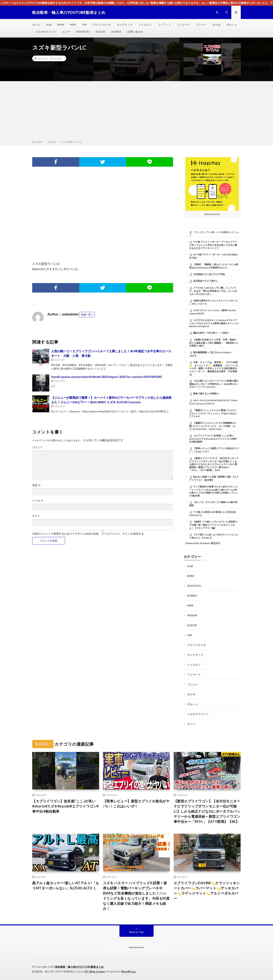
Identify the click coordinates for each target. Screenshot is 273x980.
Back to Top (137, 932)
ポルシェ (232, 25)
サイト (36, 516)
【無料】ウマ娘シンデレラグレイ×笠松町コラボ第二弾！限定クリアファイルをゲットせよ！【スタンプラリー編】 (213, 525)
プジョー (201, 25)
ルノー (66, 32)
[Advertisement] (136, 111)
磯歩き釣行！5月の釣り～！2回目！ (212, 333)
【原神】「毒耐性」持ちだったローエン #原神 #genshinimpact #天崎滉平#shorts (214, 266)
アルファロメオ (102, 25)
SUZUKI (101, 32)
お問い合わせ (135, 32)
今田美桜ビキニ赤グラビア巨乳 (209, 274)
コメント (38, 447)
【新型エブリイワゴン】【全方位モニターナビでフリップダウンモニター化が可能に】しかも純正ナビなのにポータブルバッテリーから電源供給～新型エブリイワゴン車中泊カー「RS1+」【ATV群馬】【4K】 (214, 464)
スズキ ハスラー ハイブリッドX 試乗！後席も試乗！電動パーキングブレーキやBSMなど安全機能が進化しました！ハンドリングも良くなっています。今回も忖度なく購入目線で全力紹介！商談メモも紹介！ (136, 896)
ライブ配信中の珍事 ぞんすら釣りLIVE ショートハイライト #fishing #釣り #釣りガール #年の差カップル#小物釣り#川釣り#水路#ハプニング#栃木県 (213, 491)
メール (38, 501)
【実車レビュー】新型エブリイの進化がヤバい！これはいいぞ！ (136, 804)
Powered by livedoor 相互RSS (203, 543)
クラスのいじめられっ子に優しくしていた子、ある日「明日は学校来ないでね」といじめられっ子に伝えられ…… (213, 291)
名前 (36, 485)
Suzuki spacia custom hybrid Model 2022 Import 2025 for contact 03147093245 (107, 377)
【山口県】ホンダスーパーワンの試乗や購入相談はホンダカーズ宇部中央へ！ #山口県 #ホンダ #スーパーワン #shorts (214, 384)
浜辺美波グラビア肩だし (206, 281)
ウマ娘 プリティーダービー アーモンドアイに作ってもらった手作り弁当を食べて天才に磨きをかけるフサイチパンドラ (213, 245)
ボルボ (217, 25)
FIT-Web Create (95, 971)
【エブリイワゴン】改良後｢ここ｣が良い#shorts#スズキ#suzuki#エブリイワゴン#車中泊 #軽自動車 (213, 439)
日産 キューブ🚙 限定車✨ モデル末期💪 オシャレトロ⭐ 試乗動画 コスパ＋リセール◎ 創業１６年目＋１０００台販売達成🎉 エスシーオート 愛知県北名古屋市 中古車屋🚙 (215, 368)
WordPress (129, 971)
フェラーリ (184, 25)
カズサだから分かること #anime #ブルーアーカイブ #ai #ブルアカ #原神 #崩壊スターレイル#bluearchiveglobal (214, 323)
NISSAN (192, 615)
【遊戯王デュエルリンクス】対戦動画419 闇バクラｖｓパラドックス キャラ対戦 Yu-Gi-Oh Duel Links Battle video (214, 426)
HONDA (116, 32)
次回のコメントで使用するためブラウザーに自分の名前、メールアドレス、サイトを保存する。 (89, 534)
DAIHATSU (83, 32)
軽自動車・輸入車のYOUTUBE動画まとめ (79, 967)
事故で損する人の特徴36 (206, 393)
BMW (61, 25)
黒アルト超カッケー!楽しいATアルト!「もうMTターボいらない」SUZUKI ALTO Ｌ (66, 885)
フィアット (164, 25)
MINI (73, 25)
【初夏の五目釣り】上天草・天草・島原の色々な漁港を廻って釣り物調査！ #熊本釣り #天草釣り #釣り (213, 343)
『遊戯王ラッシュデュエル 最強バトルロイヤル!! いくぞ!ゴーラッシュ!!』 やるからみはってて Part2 (213, 413)
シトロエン (145, 25)
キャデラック (125, 25)
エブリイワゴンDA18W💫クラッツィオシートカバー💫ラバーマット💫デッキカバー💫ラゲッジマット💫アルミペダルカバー (207, 891)
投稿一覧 (86, 315)
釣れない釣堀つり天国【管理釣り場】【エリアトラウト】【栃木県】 (214, 478)
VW (84, 25)
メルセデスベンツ (46, 32)
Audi (49, 25)
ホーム (36, 25)
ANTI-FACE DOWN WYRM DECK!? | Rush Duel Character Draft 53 (213, 402)
